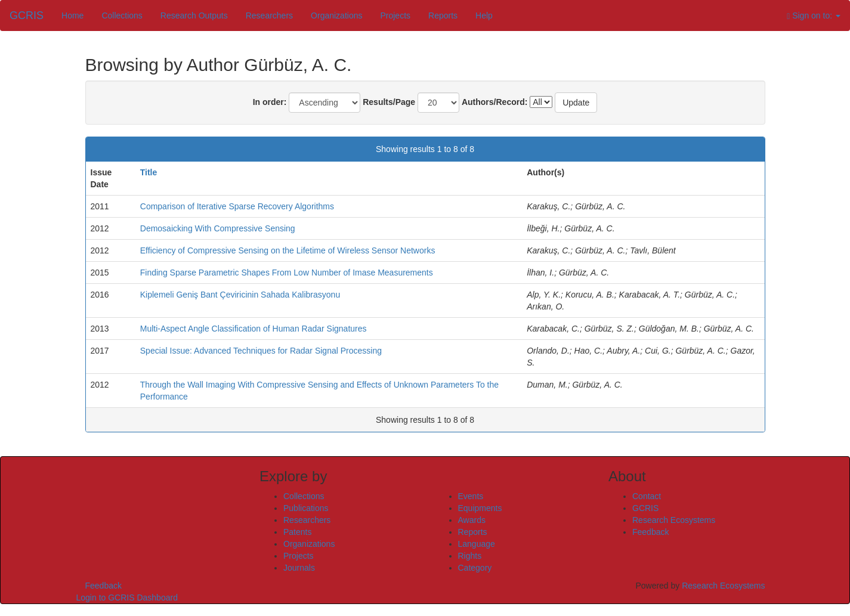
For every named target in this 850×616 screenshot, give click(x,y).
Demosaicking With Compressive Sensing (218, 228)
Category (475, 568)
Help (484, 16)
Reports (443, 16)
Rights (470, 556)
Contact (647, 496)
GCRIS (645, 508)
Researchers (269, 16)
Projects (395, 16)
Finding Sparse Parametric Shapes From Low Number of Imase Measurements (287, 273)
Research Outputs (194, 16)
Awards (472, 520)
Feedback (650, 532)
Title (149, 172)
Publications (306, 508)
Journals (299, 568)
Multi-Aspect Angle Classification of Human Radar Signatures (254, 329)
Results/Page (389, 102)
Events (471, 496)
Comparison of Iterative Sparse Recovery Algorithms (237, 206)
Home (72, 16)
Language (477, 544)
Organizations (336, 16)
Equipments (480, 508)
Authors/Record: (494, 102)
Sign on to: (814, 16)
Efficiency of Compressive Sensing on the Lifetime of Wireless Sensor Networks (288, 250)
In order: (270, 102)
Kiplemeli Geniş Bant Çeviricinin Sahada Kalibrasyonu (240, 295)
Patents (297, 532)
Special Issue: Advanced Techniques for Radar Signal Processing (261, 351)
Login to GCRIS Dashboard (127, 598)
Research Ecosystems (674, 520)
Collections (122, 16)
